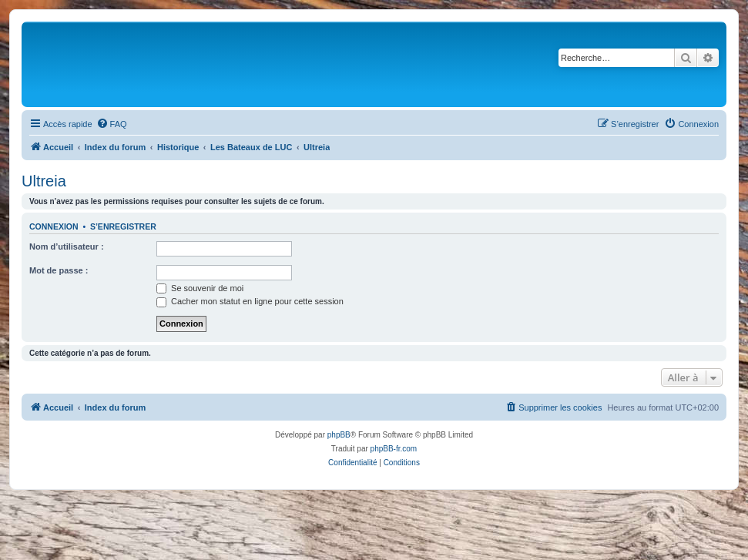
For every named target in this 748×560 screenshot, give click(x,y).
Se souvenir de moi (200, 288)
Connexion (54, 226)
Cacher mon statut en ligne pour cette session (250, 301)
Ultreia (44, 181)
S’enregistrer (123, 226)
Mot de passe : (59, 270)
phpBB (339, 435)
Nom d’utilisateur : (67, 246)
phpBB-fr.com (394, 449)
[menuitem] (112, 124)
